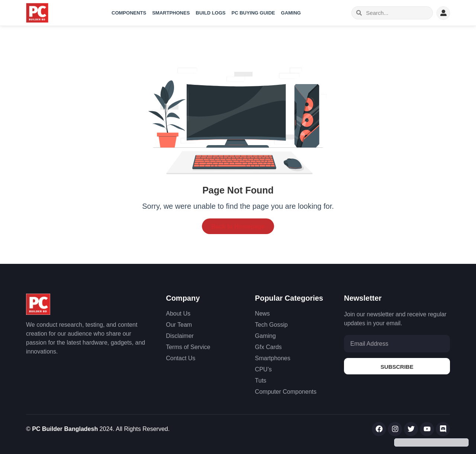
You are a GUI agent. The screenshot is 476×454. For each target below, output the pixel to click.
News (263, 314)
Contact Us (181, 358)
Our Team (179, 325)
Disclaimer (180, 336)
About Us (178, 314)
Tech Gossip (271, 325)
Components (129, 13)
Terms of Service (188, 347)
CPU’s (263, 369)
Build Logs (210, 13)
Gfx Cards (268, 347)
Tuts (261, 381)
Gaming (291, 13)
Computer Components (286, 392)
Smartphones (171, 13)
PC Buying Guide (253, 13)
